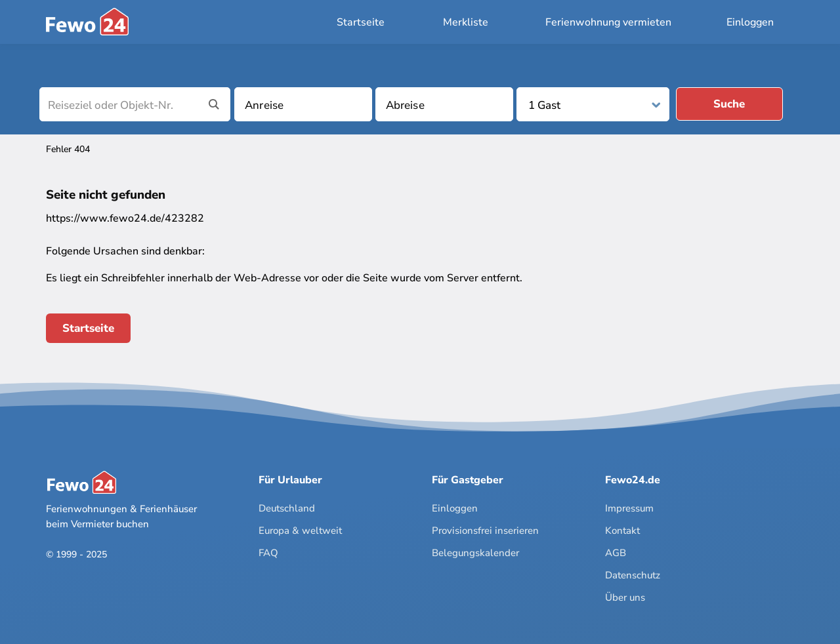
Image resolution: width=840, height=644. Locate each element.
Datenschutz (633, 575)
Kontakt (622, 531)
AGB (616, 553)
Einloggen (750, 22)
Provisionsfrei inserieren (485, 531)
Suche (729, 104)
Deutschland (287, 508)
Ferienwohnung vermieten (608, 22)
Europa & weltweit (300, 531)
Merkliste (466, 22)
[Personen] (594, 106)
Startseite (361, 22)
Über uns (625, 597)
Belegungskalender (475, 553)
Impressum (629, 508)
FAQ (268, 553)
